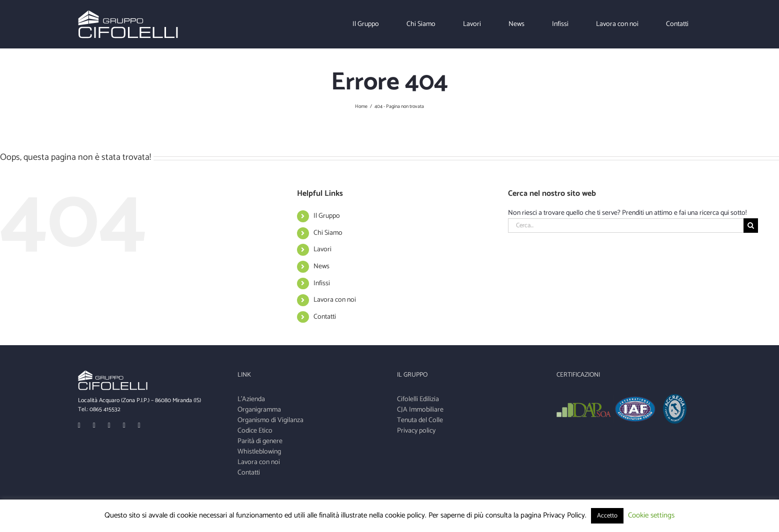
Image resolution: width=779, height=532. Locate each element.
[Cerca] (751, 226)
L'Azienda (251, 399)
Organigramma (259, 410)
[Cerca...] (625, 226)
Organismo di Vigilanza (270, 420)
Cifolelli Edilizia (418, 399)
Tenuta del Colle (420, 420)
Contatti (325, 317)
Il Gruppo (327, 216)
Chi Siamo (328, 233)
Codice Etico (255, 431)
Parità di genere (260, 441)
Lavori (322, 250)
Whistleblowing (259, 452)
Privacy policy (416, 431)
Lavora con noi (335, 300)
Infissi (322, 283)
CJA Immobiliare (420, 410)
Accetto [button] (607, 516)
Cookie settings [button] (651, 515)
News (321, 266)
